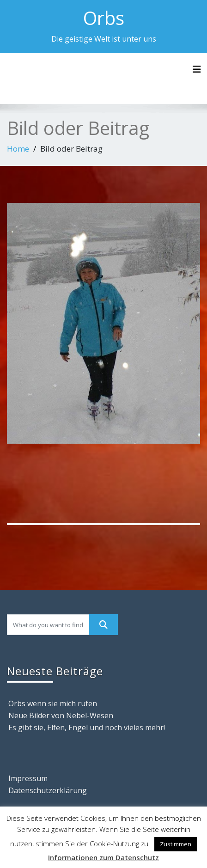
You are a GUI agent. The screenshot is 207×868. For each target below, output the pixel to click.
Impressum (28, 778)
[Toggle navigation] (197, 69)
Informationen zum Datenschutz (103, 857)
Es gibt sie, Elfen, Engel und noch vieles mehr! (87, 727)
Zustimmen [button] (176, 844)
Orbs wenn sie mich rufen (53, 703)
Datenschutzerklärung (48, 790)
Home (18, 149)
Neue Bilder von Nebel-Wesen (61, 715)
